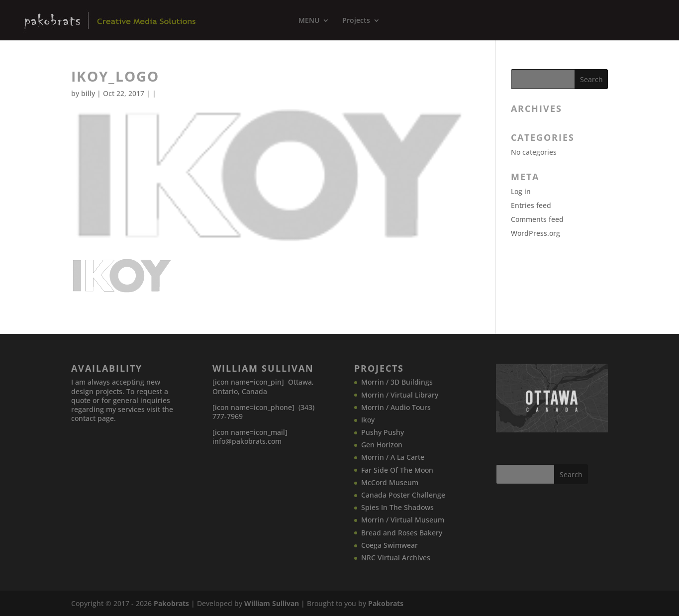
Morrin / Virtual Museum (403, 520)
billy (88, 93)
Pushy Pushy (383, 432)
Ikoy (368, 420)
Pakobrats (171, 603)
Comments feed (537, 219)
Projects (356, 21)
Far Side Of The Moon (397, 470)
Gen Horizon (382, 445)
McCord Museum (390, 482)
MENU (309, 21)
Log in (521, 191)
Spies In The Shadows (397, 507)
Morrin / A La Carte (393, 457)
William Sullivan (272, 603)
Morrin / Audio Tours (396, 407)
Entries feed (531, 205)
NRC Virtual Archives (396, 558)
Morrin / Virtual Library (400, 395)
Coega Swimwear (389, 545)
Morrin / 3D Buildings (397, 382)
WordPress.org (535, 233)
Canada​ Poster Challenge (403, 495)
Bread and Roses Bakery (402, 533)
